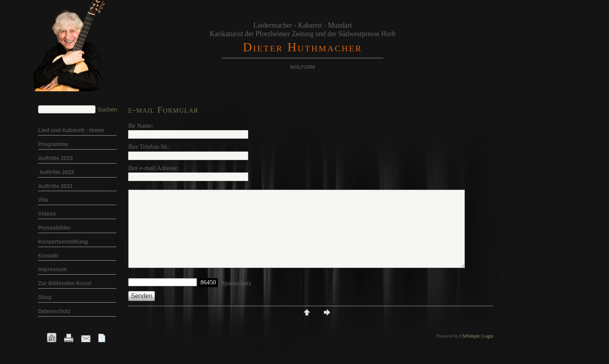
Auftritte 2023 (55, 158)
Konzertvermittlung (63, 242)
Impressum (53, 269)
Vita (43, 200)
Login (488, 336)
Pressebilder (54, 228)
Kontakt (48, 256)
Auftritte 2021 (55, 186)
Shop (46, 297)
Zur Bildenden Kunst (65, 283)
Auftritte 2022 (56, 172)
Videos (47, 214)
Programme (54, 144)
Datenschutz (54, 311)
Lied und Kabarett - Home (71, 130)
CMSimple (470, 336)
